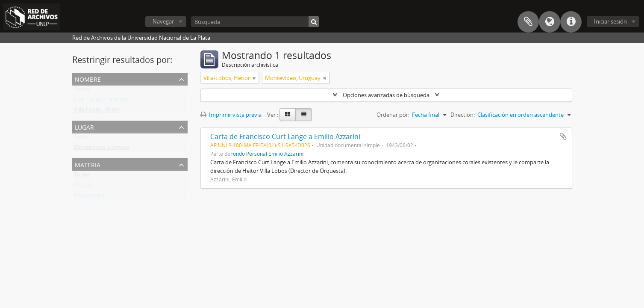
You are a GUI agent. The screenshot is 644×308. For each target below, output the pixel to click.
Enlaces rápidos (571, 22)
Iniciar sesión (610, 21)
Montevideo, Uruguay (102, 149)
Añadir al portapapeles (563, 136)
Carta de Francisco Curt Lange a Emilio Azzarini (285, 136)
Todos (82, 91)
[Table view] (304, 115)
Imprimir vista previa (231, 115)
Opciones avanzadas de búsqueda (386, 95)
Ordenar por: (393, 115)
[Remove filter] (254, 78)
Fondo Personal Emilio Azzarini (267, 154)
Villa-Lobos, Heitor (97, 111)
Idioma (550, 22)
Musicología (89, 197)
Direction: (463, 115)
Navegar (163, 21)
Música (83, 187)
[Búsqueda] (255, 22)
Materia (88, 164)
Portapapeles (528, 22)
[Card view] (288, 115)
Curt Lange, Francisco (101, 101)
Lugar (84, 126)
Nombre (88, 78)
